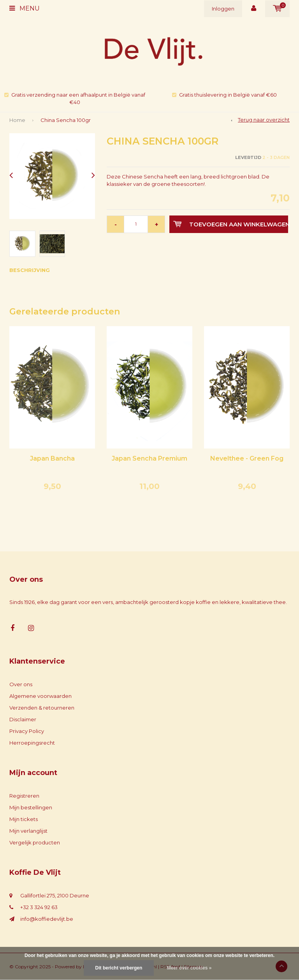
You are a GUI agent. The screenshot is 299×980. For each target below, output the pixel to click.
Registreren (24, 796)
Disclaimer (23, 719)
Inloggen (223, 9)
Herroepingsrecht (32, 743)
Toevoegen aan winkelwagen (231, 224)
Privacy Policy (27, 731)
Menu (25, 8)
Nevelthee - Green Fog (247, 458)
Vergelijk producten (35, 842)
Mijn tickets (24, 819)
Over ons (21, 684)
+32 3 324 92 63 (39, 907)
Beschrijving (30, 270)
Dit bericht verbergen (119, 968)
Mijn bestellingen (31, 807)
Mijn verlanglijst (28, 831)
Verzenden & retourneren (42, 708)
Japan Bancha (52, 458)
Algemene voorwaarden (40, 696)
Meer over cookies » (189, 968)
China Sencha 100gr (66, 120)
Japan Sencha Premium (149, 458)
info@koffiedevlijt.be (47, 919)
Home (17, 120)
